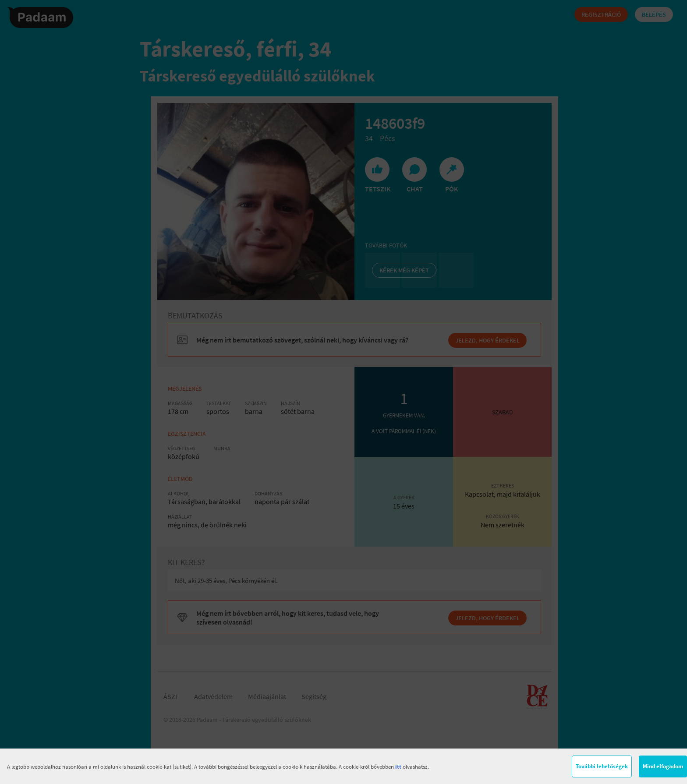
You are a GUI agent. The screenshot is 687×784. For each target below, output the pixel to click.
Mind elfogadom (663, 766)
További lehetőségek (602, 766)
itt (398, 767)
